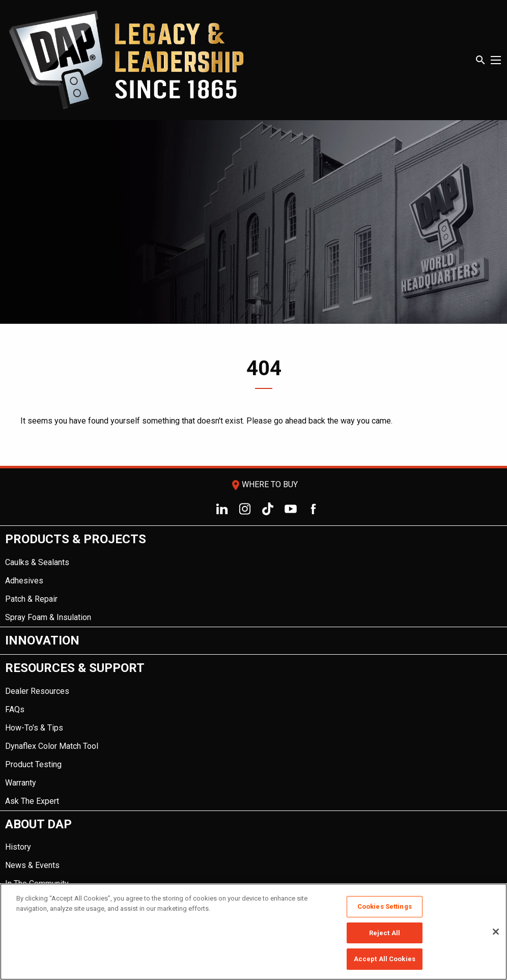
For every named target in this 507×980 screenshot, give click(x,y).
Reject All (385, 933)
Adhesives (24, 581)
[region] (253, 932)
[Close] (496, 932)
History (18, 847)
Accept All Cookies (385, 959)
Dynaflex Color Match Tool (52, 746)
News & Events (32, 865)
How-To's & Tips (34, 728)
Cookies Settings (385, 906)
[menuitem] (253, 577)
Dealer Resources (37, 691)
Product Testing (33, 764)
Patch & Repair (31, 599)
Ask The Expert (32, 801)
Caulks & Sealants (37, 562)
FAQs (15, 709)
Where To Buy (264, 484)
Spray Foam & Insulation (48, 617)
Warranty (21, 783)
